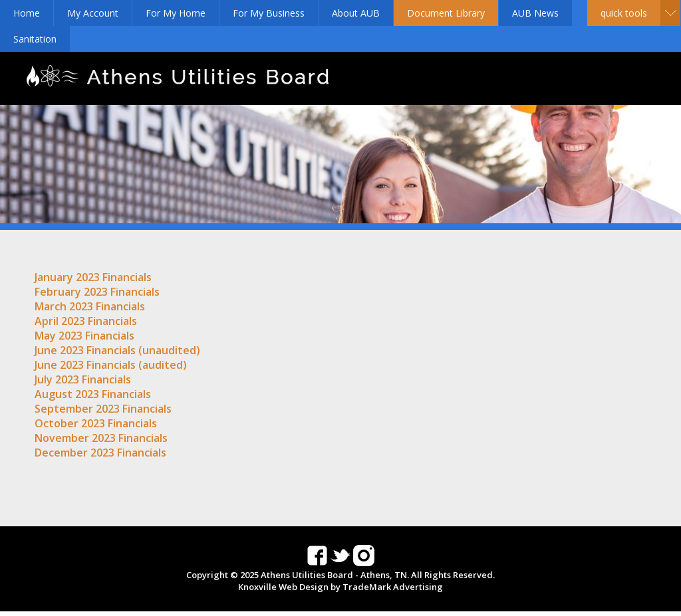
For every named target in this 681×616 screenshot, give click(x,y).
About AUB (356, 13)
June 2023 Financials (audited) (111, 365)
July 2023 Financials (83, 379)
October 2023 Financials (96, 423)
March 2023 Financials (90, 306)
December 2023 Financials (100, 453)
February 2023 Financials (97, 292)
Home (27, 13)
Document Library (446, 13)
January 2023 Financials (93, 277)
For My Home (176, 13)
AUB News (535, 13)
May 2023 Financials (84, 336)
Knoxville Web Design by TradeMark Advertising (340, 587)
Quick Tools (624, 13)
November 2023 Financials (101, 438)
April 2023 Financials (86, 321)
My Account (93, 13)
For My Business (269, 13)
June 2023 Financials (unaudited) (117, 350)
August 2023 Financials (93, 394)
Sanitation (35, 39)
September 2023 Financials (103, 409)
